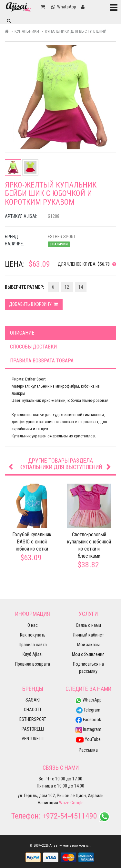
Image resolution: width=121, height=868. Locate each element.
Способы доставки (33, 347)
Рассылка (88, 750)
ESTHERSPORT (33, 719)
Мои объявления (88, 654)
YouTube (88, 739)
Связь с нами (88, 625)
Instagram (88, 729)
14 (81, 287)
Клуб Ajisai (33, 654)
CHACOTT (33, 710)
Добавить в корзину (34, 304)
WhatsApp (88, 700)
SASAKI (33, 700)
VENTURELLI (33, 739)
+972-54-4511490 (70, 816)
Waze (64, 803)
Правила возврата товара (42, 361)
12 (67, 287)
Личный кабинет (88, 635)
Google (77, 803)
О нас (33, 625)
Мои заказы (88, 645)
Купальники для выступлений (76, 31)
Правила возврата (33, 664)
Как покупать (33, 635)
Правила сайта (33, 645)
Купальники (27, 31)
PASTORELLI (33, 729)
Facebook (88, 720)
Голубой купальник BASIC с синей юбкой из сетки (32, 542)
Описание (22, 333)
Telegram (88, 710)
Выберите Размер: (25, 287)
